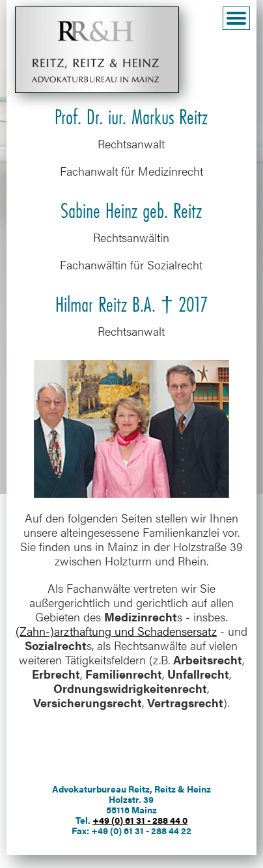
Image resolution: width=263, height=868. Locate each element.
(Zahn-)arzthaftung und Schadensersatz (116, 631)
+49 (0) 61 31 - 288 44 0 (140, 820)
